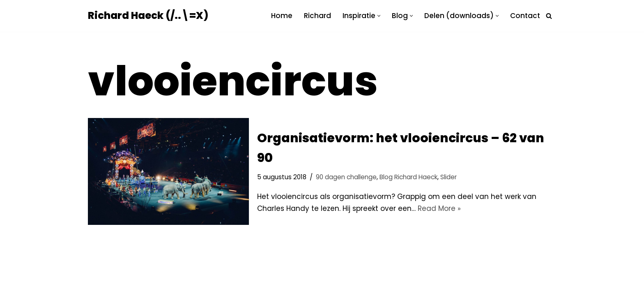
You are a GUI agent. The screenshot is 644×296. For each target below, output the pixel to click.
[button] (379, 16)
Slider (448, 177)
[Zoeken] (549, 16)
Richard (317, 16)
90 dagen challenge (346, 177)
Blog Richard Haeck (408, 177)
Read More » (439, 208)
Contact (525, 16)
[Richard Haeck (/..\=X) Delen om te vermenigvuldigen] (148, 16)
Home (282, 16)
